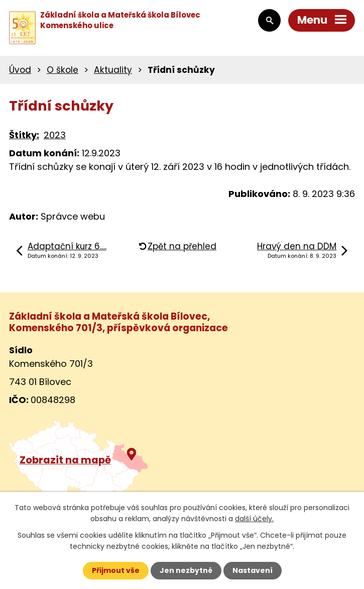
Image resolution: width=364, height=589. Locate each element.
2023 (55, 135)
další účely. (254, 519)
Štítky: (24, 135)
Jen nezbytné (186, 570)
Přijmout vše (116, 570)
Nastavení (253, 570)
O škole (63, 70)
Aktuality (113, 70)
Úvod (20, 70)
